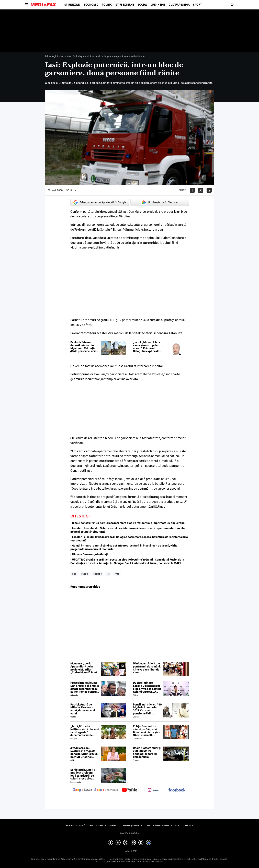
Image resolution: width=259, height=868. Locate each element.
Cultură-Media (179, 5)
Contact (189, 826)
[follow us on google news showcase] (106, 790)
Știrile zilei (72, 5)
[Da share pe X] (201, 190)
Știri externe (125, 5)
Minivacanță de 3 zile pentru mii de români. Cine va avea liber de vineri (147, 668)
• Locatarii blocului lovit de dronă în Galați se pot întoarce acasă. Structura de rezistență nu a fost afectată (129, 539)
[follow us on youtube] (130, 790)
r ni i (117, 574)
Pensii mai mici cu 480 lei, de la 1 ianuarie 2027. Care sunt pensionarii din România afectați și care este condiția (147, 709)
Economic (91, 5)
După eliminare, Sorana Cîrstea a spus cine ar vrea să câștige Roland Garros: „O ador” (147, 687)
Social (142, 5)
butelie (85, 574)
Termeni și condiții (132, 826)
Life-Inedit (158, 5)
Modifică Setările (130, 833)
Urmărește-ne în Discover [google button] (160, 202)
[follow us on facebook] (177, 790)
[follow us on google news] (82, 790)
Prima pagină (52, 56)
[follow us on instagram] (153, 790)
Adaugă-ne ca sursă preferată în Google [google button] (99, 202)
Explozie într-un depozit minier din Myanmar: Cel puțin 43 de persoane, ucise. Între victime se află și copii (85, 347)
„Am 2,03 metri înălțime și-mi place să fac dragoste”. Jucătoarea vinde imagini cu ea (85, 731)
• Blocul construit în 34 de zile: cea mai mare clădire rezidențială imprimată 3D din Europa (127, 523)
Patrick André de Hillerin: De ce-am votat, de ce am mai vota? (83, 709)
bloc (74, 574)
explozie (98, 574)
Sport (197, 5)
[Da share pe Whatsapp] (209, 190)
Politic (107, 5)
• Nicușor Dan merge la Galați (89, 554)
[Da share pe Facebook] (192, 190)
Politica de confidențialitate (163, 826)
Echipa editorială (76, 826)
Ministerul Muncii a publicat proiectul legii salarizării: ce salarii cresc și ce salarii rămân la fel (83, 774)
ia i (108, 574)
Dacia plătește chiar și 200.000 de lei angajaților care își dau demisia (147, 752)
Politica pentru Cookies (103, 826)
